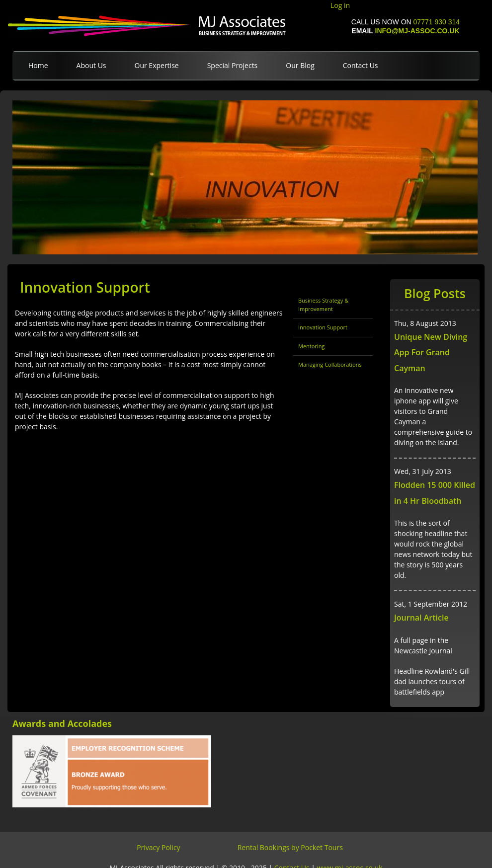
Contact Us (361, 65)
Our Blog (300, 65)
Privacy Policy (158, 847)
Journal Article (421, 618)
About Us (91, 65)
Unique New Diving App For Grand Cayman (431, 353)
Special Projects (233, 65)
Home (38, 65)
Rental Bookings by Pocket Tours (290, 847)
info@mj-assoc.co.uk (417, 31)
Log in (340, 5)
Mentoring (311, 346)
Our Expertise (157, 65)
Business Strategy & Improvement (323, 305)
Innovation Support (323, 327)
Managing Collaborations (330, 364)
